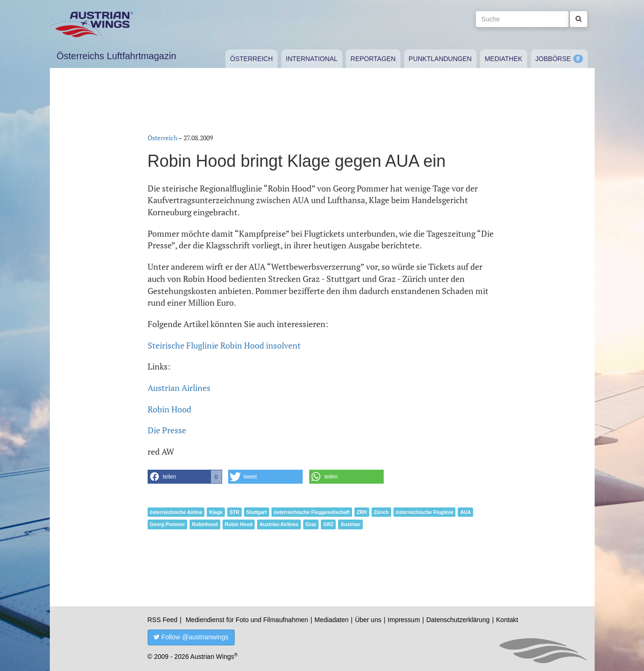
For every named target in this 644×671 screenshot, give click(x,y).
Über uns (368, 620)
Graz (311, 524)
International (312, 59)
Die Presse (167, 430)
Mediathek (504, 59)
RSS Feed (163, 620)
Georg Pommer (168, 524)
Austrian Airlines (179, 388)
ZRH (362, 512)
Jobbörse (553, 59)
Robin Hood (169, 409)
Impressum (404, 620)
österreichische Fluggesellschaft (312, 512)
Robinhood (205, 524)
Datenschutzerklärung (458, 620)
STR (234, 512)
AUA (465, 512)
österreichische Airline (176, 512)
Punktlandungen (440, 59)
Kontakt (507, 620)
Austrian (350, 524)
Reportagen (373, 59)
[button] (185, 477)
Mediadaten (331, 620)
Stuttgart (257, 512)
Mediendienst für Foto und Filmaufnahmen (247, 620)
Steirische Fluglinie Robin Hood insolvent (224, 345)
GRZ (328, 524)
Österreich (251, 59)
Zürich (381, 512)
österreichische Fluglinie (425, 512)
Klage (216, 512)
